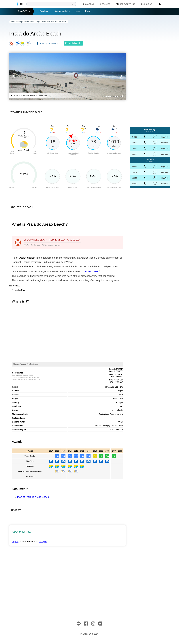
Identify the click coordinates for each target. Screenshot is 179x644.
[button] (38, 76)
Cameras (88, 4)
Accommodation (63, 11)
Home (13, 22)
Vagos (38, 22)
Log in (15, 542)
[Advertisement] (150, 60)
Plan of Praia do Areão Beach (33, 497)
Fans (88, 11)
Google (43, 542)
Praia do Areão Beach (58, 22)
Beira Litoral (30, 22)
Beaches (45, 11)
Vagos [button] (24, 11)
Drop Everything (126, 4)
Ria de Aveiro (92, 272)
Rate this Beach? (74, 43)
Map (78, 11)
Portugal (20, 22)
